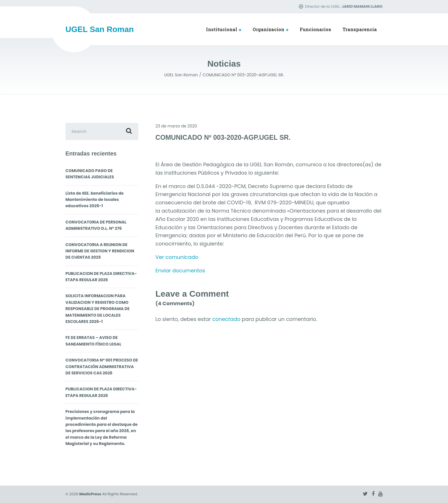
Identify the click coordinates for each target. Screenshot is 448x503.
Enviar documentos (180, 271)
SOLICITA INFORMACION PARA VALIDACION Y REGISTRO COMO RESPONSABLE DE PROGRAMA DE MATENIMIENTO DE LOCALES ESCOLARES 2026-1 (98, 309)
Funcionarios (315, 29)
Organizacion (268, 29)
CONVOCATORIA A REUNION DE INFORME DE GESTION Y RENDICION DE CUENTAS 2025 (100, 251)
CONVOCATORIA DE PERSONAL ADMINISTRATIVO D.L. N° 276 (96, 225)
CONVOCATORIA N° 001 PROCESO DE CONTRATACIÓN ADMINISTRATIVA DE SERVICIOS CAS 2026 (102, 367)
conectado (226, 319)
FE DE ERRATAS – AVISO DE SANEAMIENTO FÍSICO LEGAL (93, 341)
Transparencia (360, 29)
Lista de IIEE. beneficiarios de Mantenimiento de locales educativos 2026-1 (95, 200)
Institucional (222, 29)
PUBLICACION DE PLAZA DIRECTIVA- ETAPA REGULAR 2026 (101, 277)
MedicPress (90, 494)
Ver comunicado (177, 257)
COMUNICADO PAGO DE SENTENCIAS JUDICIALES (90, 174)
